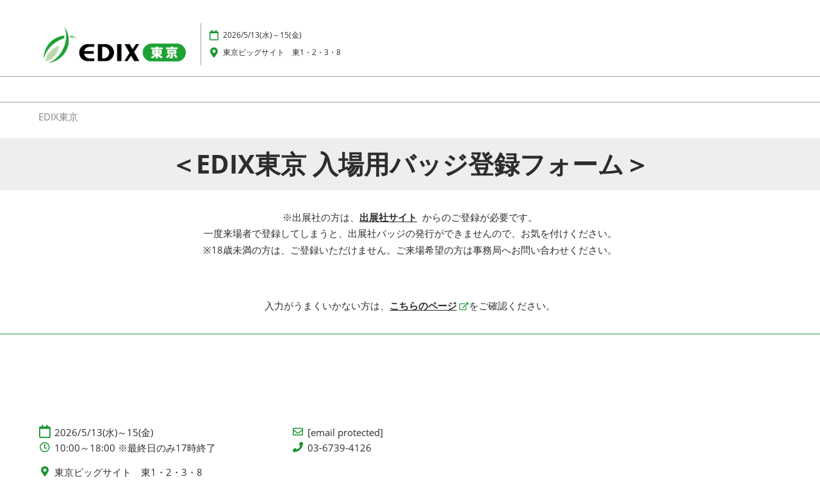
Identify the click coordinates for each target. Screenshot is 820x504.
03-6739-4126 (340, 448)
